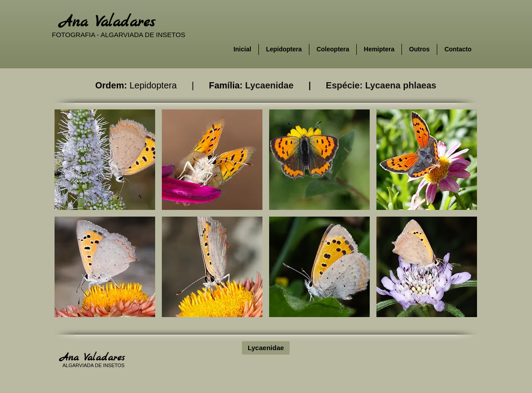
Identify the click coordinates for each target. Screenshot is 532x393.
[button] (105, 160)
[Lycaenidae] (266, 348)
